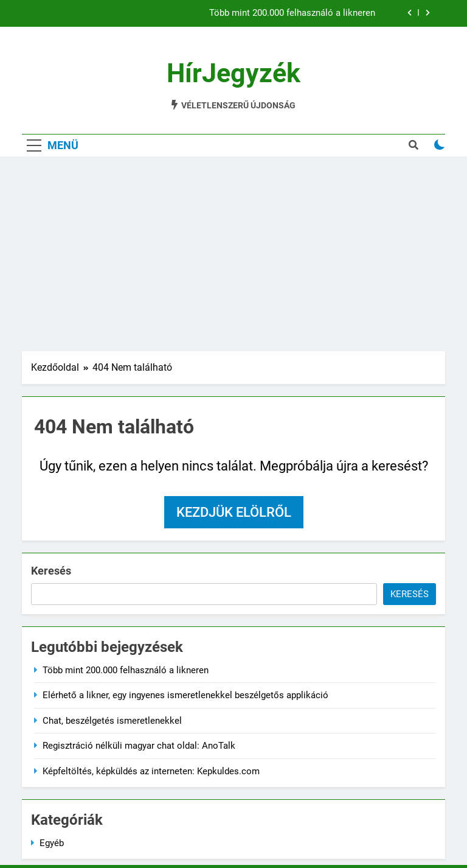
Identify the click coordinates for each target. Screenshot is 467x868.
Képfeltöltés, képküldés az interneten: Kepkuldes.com (151, 771)
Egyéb (52, 843)
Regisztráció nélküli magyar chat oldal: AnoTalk (139, 746)
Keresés (51, 571)
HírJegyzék (233, 73)
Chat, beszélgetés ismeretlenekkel (112, 721)
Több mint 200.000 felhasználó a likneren (292, 13)
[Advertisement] (233, 254)
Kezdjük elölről (234, 512)
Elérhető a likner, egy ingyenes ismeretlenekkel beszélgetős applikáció (185, 695)
